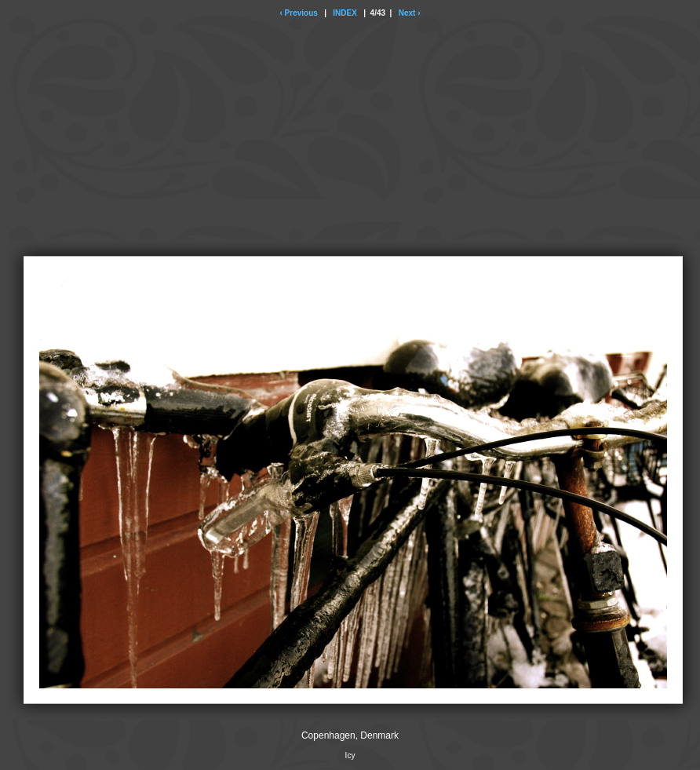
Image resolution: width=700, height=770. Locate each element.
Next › (410, 13)
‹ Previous (298, 13)
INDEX (345, 13)
